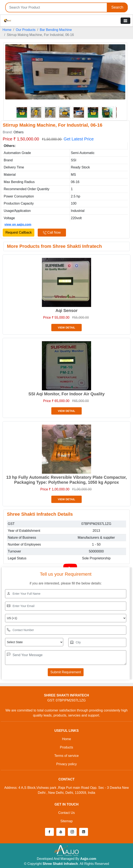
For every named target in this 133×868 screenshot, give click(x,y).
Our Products (26, 30)
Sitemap (66, 821)
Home (7, 30)
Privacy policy (67, 764)
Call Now (52, 232)
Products (66, 747)
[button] (49, 832)
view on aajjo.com (18, 224)
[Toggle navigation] (125, 21)
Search (117, 7)
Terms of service (66, 756)
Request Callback (19, 232)
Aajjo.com (88, 859)
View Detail (66, 328)
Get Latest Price (79, 139)
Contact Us (66, 813)
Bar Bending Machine (56, 30)
